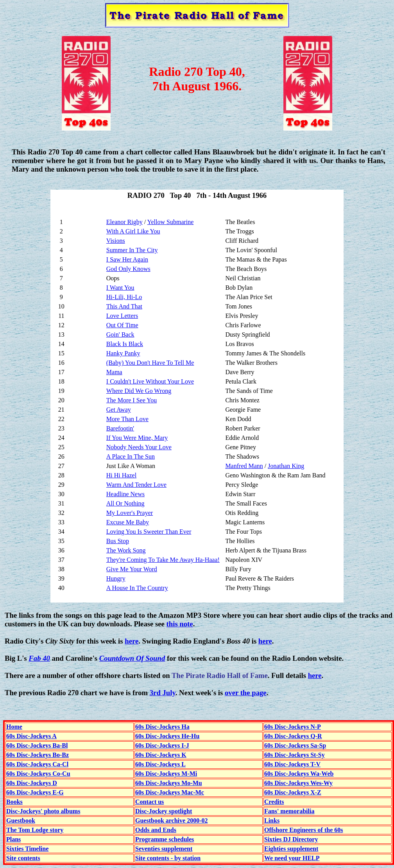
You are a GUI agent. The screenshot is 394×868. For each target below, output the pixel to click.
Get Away (119, 410)
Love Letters (122, 316)
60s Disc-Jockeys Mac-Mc (170, 792)
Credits (274, 802)
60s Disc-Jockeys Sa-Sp (295, 745)
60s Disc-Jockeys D (32, 783)
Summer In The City (132, 250)
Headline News (125, 494)
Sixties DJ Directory (291, 839)
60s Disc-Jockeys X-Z (293, 792)
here (132, 641)
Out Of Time (122, 325)
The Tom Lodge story (35, 830)
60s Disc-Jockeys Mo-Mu (169, 783)
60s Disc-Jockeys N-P (293, 727)
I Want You (120, 288)
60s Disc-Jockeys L (160, 764)
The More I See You (132, 400)
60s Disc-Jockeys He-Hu (167, 736)
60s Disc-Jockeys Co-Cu (38, 774)
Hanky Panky (123, 353)
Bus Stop (118, 541)
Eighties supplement (291, 849)
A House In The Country (137, 588)
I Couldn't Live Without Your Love (150, 381)
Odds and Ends (156, 830)
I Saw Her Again (127, 259)
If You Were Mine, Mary (137, 438)
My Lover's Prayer (130, 513)
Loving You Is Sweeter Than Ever (149, 532)
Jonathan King (286, 466)
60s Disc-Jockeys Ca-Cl (37, 764)
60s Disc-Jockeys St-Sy (295, 755)
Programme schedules (165, 839)
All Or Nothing (125, 503)
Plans (13, 839)
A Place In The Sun (131, 456)
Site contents (23, 858)
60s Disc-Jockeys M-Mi (166, 774)
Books (14, 802)
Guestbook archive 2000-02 (171, 820)
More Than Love (127, 419)
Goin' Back (120, 334)
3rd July (163, 693)
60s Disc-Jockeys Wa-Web (299, 774)
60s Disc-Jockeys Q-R (293, 736)
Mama (114, 372)
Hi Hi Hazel (121, 475)
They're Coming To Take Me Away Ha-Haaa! (163, 560)
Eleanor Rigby (124, 222)
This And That (124, 306)
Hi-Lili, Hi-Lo (124, 297)
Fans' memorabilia (289, 811)
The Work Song (126, 550)
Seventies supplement (164, 849)
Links (272, 820)
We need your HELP (292, 858)
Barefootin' (120, 428)
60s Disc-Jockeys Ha (162, 727)
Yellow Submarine (171, 222)
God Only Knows (128, 269)
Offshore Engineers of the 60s (304, 830)
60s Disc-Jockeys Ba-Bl (37, 745)
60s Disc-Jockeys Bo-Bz (38, 755)
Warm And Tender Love (136, 485)
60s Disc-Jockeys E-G (35, 792)
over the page (246, 693)
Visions (116, 241)
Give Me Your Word (132, 569)
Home (14, 727)
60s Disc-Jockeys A (31, 736)
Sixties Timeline (27, 849)
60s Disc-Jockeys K (161, 755)
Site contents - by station (168, 858)
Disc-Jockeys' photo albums (43, 811)
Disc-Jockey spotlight (164, 811)
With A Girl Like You (133, 231)
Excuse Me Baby (128, 522)
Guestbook (21, 820)
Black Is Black (125, 344)
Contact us (150, 802)
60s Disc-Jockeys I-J (162, 745)
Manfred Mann (244, 466)
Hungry (116, 578)
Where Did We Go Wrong (139, 391)
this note (180, 624)
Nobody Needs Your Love (139, 447)
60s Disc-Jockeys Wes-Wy (298, 783)
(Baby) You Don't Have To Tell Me (150, 363)
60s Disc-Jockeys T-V (292, 764)
